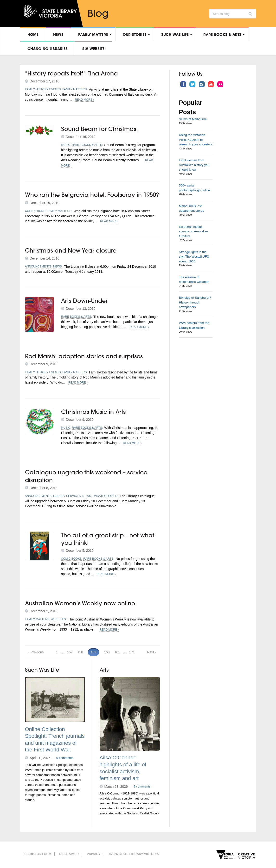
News (58, 34)
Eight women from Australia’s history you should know (194, 165)
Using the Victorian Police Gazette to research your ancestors (196, 140)
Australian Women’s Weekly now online (80, 603)
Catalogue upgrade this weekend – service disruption (86, 476)
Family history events (43, 89)
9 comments (142, 786)
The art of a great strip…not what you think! (108, 539)
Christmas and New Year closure (71, 250)
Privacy (94, 854)
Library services (67, 496)
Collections (35, 211)
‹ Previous (36, 652)
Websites (58, 619)
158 (80, 652)
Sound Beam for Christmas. (99, 129)
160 (107, 652)
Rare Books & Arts (222, 34)
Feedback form (38, 854)
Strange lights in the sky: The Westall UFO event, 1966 (194, 257)
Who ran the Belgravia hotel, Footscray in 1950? (92, 195)
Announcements (38, 267)
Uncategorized (105, 496)
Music (66, 145)
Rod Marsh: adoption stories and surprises (84, 356)
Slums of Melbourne (193, 119)
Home (33, 34)
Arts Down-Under (84, 301)
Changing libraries (48, 49)
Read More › (84, 100)
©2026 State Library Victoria (134, 854)
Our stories (135, 34)
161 (117, 652)
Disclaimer (69, 854)
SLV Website (93, 49)
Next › (151, 652)
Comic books (71, 559)
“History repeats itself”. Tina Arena (71, 73)
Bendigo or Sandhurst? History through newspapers (195, 302)
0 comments (65, 758)
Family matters (93, 34)
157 (70, 652)
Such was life (175, 34)
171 (132, 652)
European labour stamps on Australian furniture (194, 231)
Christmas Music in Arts (93, 412)
